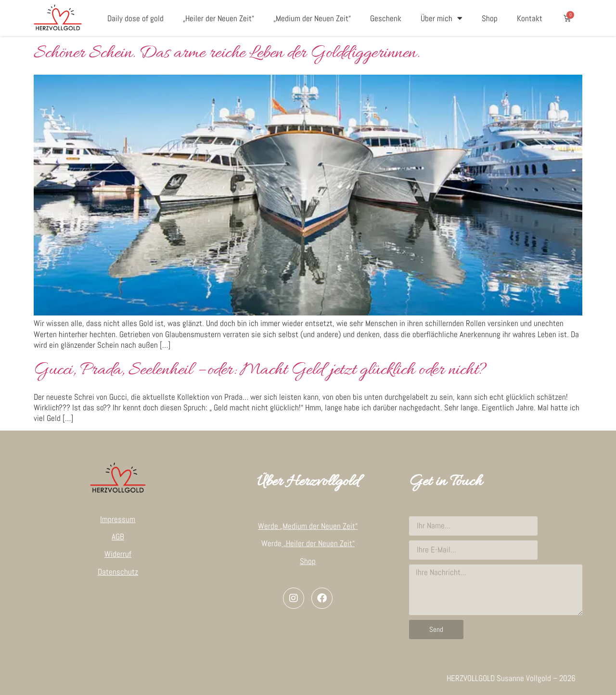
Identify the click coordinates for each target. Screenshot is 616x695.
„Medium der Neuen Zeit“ (312, 18)
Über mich (442, 18)
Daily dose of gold (135, 18)
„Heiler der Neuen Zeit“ (218, 18)
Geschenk (386, 18)
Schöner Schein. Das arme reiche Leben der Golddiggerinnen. (226, 53)
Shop (490, 18)
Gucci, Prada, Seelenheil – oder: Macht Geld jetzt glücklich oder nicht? (260, 370)
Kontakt (530, 18)
